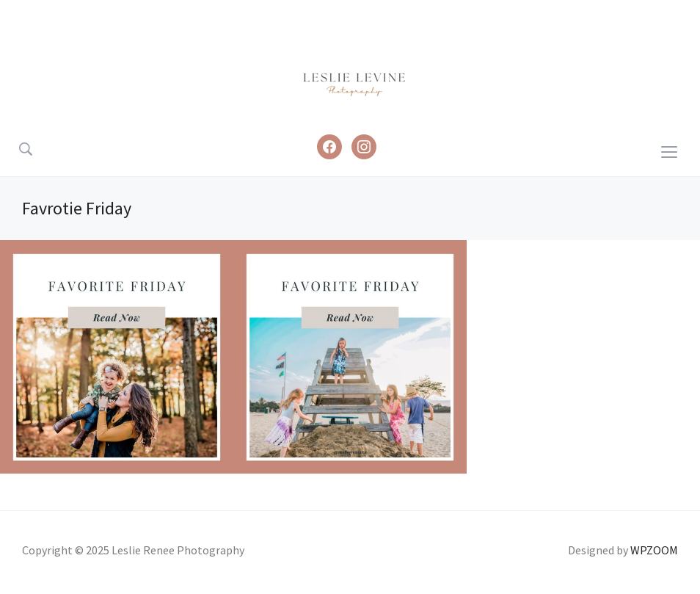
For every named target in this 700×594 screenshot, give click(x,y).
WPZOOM (654, 550)
